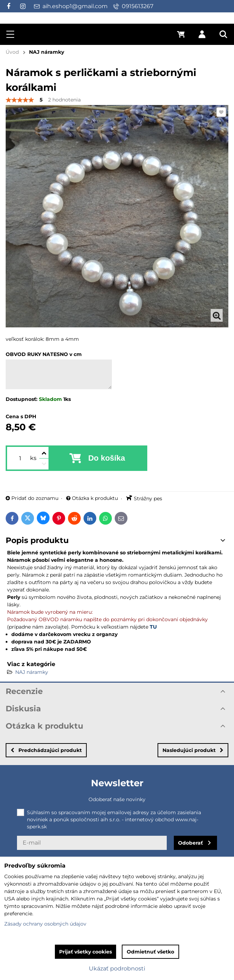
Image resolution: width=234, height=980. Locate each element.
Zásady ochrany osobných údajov (45, 924)
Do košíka (107, 458)
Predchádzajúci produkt (46, 750)
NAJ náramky (32, 672)
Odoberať (190, 843)
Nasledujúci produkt (193, 750)
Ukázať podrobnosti (117, 969)
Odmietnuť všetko (150, 952)
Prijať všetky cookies (85, 952)
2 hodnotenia (64, 100)
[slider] (20, 100)
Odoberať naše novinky (117, 799)
